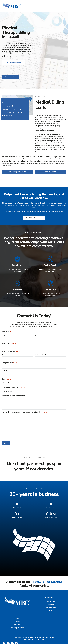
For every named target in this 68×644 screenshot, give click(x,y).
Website (5, 369)
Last (36, 333)
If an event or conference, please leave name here (19, 402)
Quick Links (40, 637)
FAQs (51, 608)
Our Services (51, 599)
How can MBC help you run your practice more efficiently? (25, 410)
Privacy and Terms (30, 637)
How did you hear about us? (14, 386)
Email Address (6, 353)
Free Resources (51, 605)
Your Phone (9, 341)
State (7, 377)
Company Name (10, 361)
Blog (17, 617)
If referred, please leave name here (14, 394)
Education (17, 623)
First (3, 333)
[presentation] (16, 434)
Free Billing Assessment (34, 218)
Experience (51, 602)
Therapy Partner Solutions (47, 580)
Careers (17, 620)
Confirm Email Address (41, 353)
